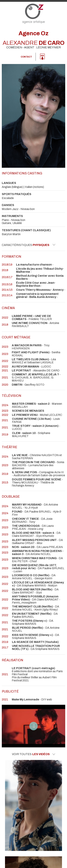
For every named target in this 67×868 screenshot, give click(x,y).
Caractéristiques (29, 245)
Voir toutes (34, 754)
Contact (26, 57)
